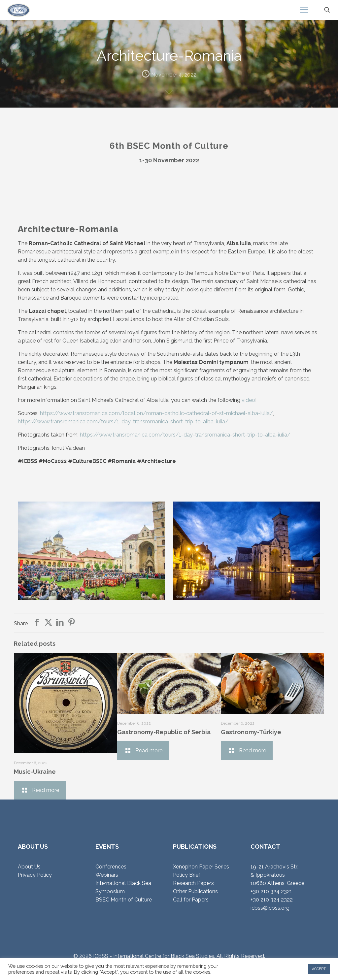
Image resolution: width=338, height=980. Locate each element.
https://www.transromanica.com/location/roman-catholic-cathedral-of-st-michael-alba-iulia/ (156, 413)
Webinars (107, 875)
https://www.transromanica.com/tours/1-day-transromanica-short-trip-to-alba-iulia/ (123, 422)
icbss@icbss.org (270, 908)
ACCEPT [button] (319, 969)
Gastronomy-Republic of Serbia (164, 732)
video (248, 400)
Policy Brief (187, 875)
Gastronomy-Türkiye (251, 732)
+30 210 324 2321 (271, 891)
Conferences (111, 867)
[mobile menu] (304, 10)
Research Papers (193, 883)
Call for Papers (191, 900)
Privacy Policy (35, 875)
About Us (29, 867)
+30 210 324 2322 (272, 900)
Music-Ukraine (35, 772)
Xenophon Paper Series (201, 867)
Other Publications (195, 891)
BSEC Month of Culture (124, 900)
